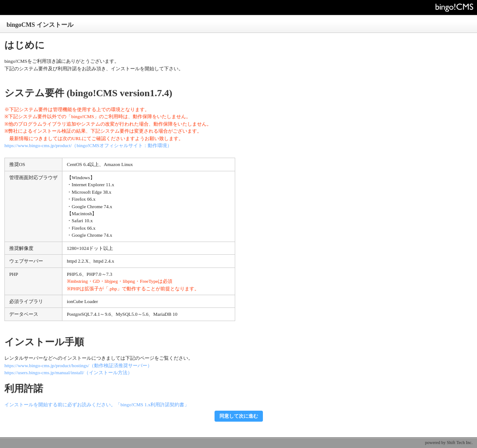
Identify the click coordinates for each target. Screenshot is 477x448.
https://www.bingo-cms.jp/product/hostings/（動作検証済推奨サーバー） (78, 365)
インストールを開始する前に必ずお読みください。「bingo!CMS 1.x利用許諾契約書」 (97, 405)
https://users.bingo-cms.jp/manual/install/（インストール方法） (68, 372)
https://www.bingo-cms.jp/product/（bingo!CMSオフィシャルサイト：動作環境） (88, 145)
